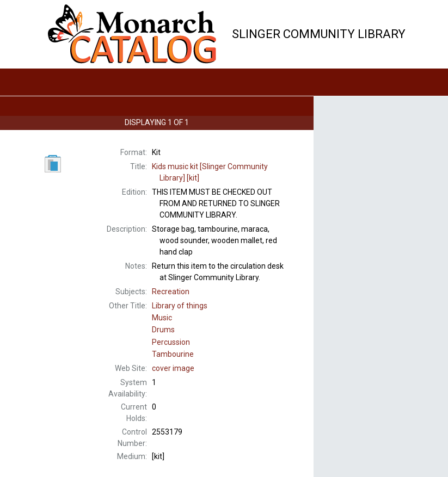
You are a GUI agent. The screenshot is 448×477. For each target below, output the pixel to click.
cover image (173, 368)
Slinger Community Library (319, 34)
